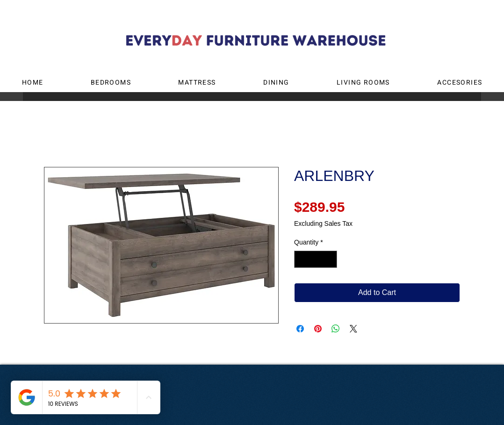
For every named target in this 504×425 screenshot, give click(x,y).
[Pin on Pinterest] (318, 329)
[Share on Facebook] (300, 329)
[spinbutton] (316, 259)
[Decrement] (301, 259)
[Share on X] (353, 329)
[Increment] (330, 259)
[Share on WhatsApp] (336, 329)
